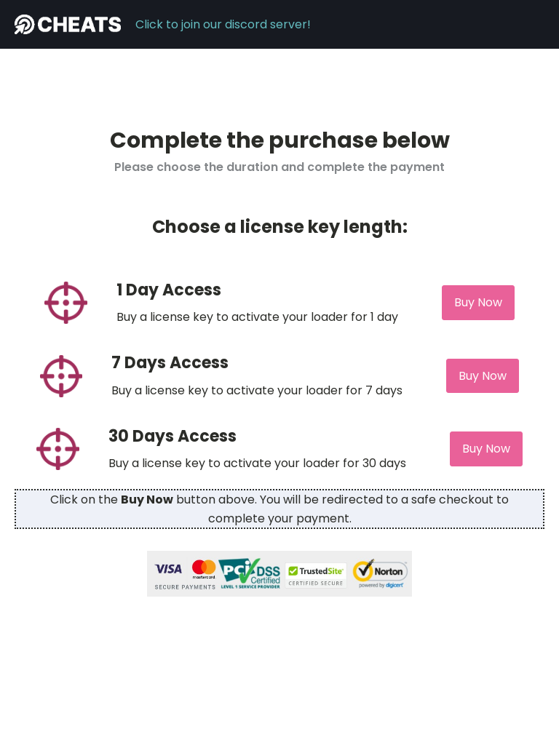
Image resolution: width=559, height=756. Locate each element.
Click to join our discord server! (223, 24)
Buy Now (478, 302)
